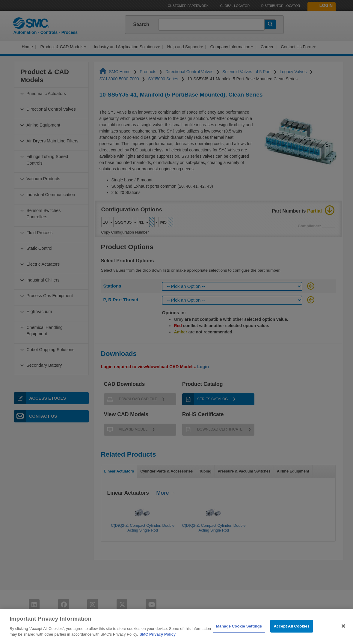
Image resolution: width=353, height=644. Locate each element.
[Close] (343, 634)
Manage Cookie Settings (239, 634)
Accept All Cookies (292, 634)
